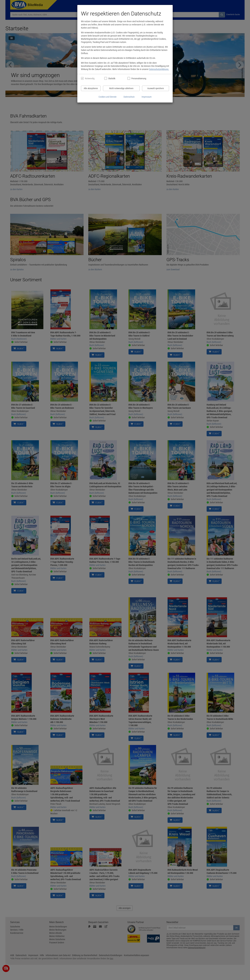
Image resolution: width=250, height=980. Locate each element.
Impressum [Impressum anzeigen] (147, 97)
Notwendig (90, 78)
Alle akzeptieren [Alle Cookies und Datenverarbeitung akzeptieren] (91, 88)
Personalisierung (139, 78)
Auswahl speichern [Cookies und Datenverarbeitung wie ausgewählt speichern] (156, 88)
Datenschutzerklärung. (159, 69)
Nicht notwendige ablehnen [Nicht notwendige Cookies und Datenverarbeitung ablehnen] (121, 88)
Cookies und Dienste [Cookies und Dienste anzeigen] (108, 97)
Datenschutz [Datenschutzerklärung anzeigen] (129, 97)
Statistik (112, 78)
